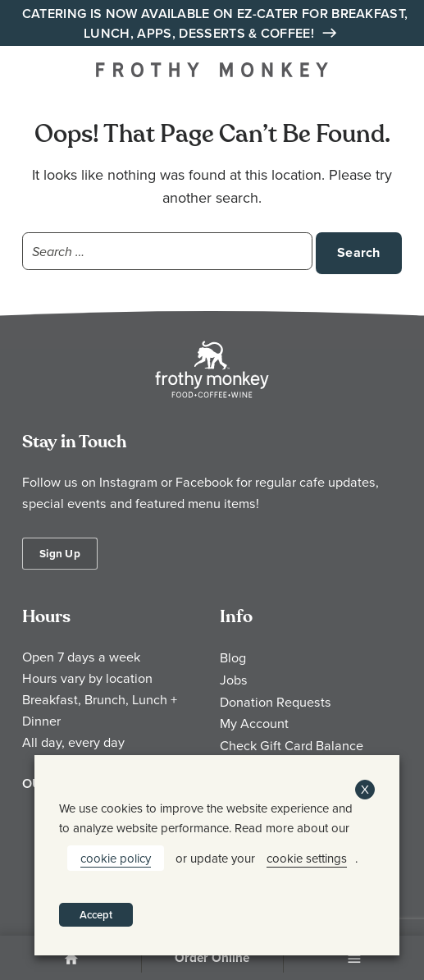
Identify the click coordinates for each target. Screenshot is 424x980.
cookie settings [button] (307, 858)
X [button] (365, 789)
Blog (233, 657)
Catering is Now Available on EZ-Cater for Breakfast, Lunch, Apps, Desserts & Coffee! (215, 24)
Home (71, 959)
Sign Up (60, 553)
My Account (254, 723)
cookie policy (116, 858)
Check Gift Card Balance (292, 745)
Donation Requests (276, 702)
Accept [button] (96, 915)
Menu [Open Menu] (353, 959)
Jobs (234, 680)
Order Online (212, 958)
